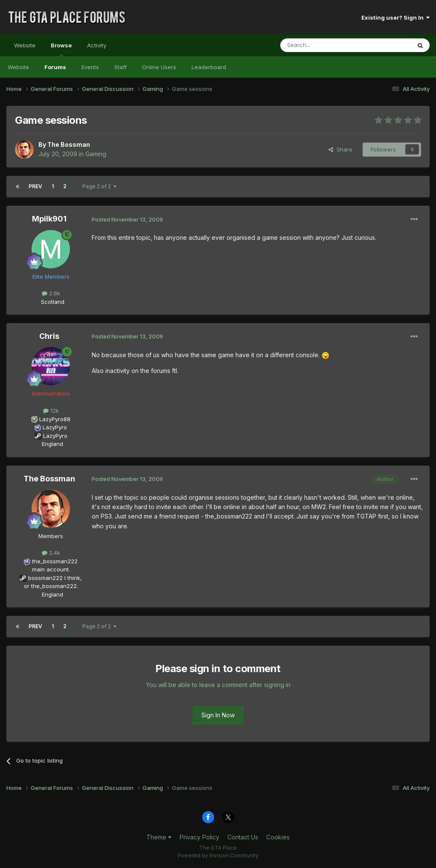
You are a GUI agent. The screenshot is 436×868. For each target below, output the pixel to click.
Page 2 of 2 (99, 186)
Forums (55, 67)
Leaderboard (209, 67)
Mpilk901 (49, 219)
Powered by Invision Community (218, 855)
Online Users (159, 67)
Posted (127, 219)
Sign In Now (218, 715)
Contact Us (243, 837)
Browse (61, 49)
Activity (97, 45)
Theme (159, 837)
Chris (49, 336)
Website (25, 45)
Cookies (278, 837)
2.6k (51, 293)
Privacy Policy (199, 837)
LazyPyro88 (55, 419)
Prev (35, 186)
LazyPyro (55, 427)
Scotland (50, 302)
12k (51, 411)
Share (340, 149)
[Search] (324, 45)
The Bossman (69, 144)
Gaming (96, 154)
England (50, 444)
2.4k (51, 553)
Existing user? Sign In (395, 17)
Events (90, 67)
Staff (121, 67)
